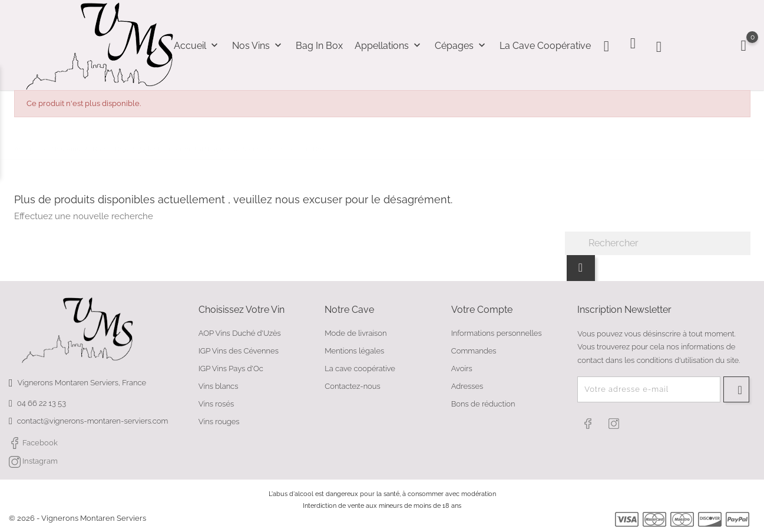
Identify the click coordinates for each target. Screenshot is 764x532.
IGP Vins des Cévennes (239, 351)
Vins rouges (219, 422)
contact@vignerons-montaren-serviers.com (92, 421)
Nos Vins (258, 46)
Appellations (389, 46)
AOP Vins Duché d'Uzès (240, 333)
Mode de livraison (355, 333)
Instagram (33, 462)
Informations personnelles (497, 333)
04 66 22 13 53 (42, 403)
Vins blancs (219, 386)
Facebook (33, 443)
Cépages (461, 46)
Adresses (467, 386)
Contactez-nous (352, 386)
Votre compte (482, 310)
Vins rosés (216, 404)
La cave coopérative (545, 46)
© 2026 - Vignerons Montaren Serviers (77, 518)
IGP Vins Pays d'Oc (231, 369)
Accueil (197, 46)
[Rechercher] (658, 243)
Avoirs (462, 369)
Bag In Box (319, 46)
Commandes (474, 351)
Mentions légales (354, 351)
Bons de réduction (483, 404)
